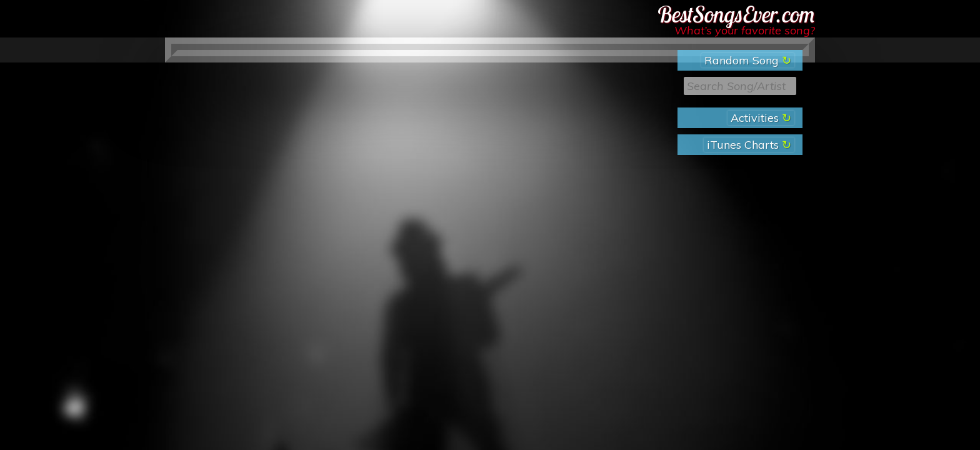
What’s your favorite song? (745, 30)
